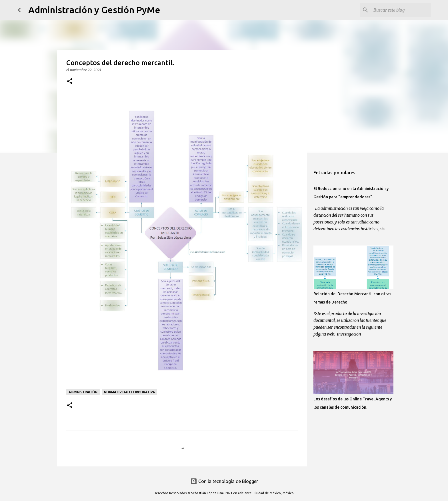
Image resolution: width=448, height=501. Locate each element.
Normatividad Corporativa (129, 392)
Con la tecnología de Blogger (224, 481)
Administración (83, 392)
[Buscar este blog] (401, 10)
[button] (70, 82)
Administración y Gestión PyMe (94, 10)
